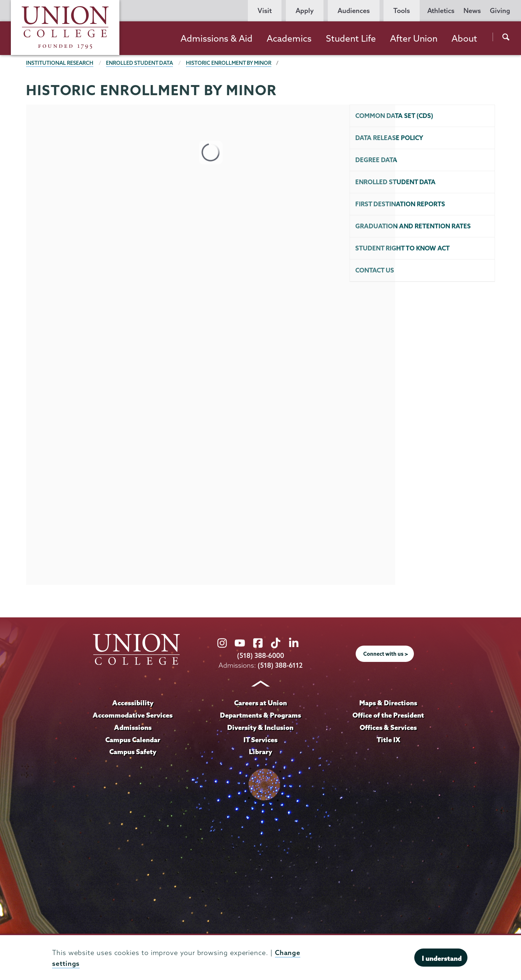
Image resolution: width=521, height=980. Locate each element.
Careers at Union (260, 703)
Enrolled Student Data (139, 63)
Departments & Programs (260, 715)
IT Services (260, 740)
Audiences (354, 11)
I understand (442, 958)
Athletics (441, 11)
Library (260, 752)
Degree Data (376, 160)
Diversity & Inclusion (260, 727)
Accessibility (133, 703)
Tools (402, 11)
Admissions (133, 727)
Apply (305, 11)
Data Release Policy (389, 138)
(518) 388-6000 (260, 656)
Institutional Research (60, 63)
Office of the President (388, 715)
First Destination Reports (400, 204)
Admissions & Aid (217, 38)
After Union (414, 38)
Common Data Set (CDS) (394, 116)
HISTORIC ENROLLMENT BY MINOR (229, 63)
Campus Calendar (133, 740)
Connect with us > (386, 654)
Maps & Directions (388, 703)
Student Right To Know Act (403, 248)
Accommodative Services (133, 715)
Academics (289, 38)
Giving (500, 11)
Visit (265, 11)
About (464, 38)
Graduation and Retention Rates (413, 226)
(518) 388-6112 (280, 665)
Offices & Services (388, 727)
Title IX (388, 740)
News (472, 11)
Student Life (351, 38)
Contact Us (375, 270)
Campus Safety (133, 752)
